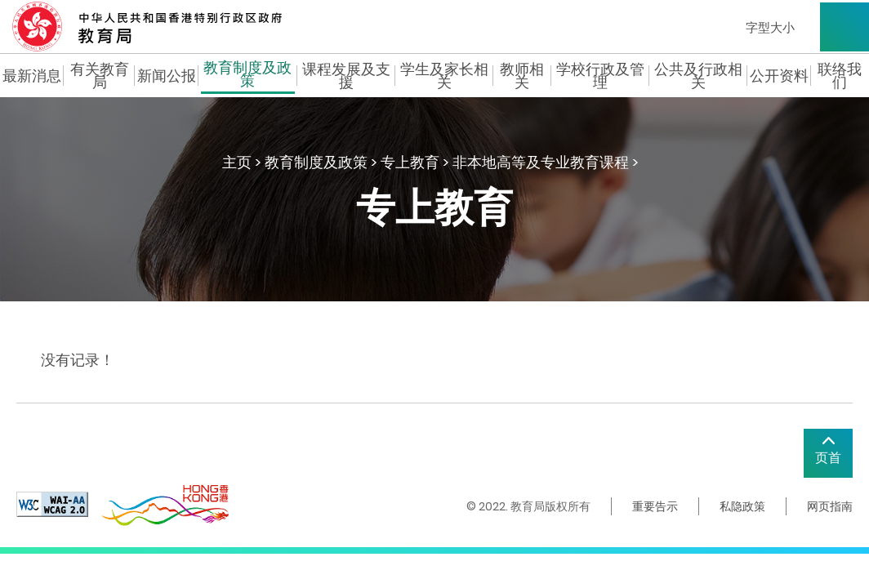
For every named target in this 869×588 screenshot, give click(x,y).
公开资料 (779, 76)
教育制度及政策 (247, 76)
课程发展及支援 (346, 76)
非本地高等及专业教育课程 (541, 162)
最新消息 (32, 76)
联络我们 (840, 76)
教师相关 (522, 76)
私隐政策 (742, 506)
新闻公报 (167, 76)
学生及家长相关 (444, 76)
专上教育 (410, 162)
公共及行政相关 (698, 76)
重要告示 (655, 506)
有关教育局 (100, 76)
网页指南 (830, 506)
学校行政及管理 (600, 76)
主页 (237, 162)
